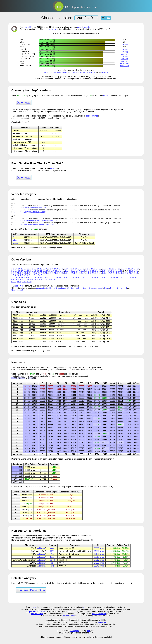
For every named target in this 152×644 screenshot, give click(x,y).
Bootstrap (62, 291)
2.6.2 (82, 272)
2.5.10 (46, 274)
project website (84, 27)
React (107, 291)
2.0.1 (35, 278)
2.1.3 (104, 276)
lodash (100, 291)
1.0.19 (71, 280)
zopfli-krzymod (92, 116)
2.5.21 (105, 272)
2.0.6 (136, 276)
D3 (68, 291)
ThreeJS (123, 291)
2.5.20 (111, 272)
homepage (75, 636)
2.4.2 (115, 274)
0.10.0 (52, 282)
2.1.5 (94, 276)
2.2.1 (56, 276)
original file (28, 27)
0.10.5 (20, 282)
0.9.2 (19, 284)
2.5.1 (94, 274)
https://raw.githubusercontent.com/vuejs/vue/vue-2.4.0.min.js (70, 207)
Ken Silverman (37, 619)
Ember (78, 291)
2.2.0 (61, 276)
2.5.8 (57, 274)
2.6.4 (72, 272)
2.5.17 (130, 272)
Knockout (93, 291)
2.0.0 (40, 278)
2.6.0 (93, 272)
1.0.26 (27, 280)
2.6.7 (56, 272)
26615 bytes (99, 562)
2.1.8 (78, 276)
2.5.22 (99, 272)
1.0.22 (52, 280)
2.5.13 (27, 274)
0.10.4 (27, 282)
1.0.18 (77, 280)
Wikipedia (41, 553)
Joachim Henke (69, 622)
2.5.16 (137, 272)
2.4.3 (110, 274)
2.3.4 (131, 274)
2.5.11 (39, 274)
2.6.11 (33, 272)
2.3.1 (19, 276)
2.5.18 (124, 272)
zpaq (52, 553)
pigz (35, 613)
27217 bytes (99, 565)
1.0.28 (14, 280)
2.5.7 (62, 274)
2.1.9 (73, 276)
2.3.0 (24, 276)
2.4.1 (120, 274)
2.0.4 (19, 278)
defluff (53, 170)
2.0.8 (126, 276)
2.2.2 (50, 276)
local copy (124, 45)
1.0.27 (20, 280)
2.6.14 (14, 272)
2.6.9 (45, 272)
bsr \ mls (17, 387)
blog (88, 636)
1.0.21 (58, 280)
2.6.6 (61, 272)
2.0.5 (14, 278)
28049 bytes (99, 571)
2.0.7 (131, 276)
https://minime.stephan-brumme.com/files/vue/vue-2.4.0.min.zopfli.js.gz (75, 212)
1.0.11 (122, 280)
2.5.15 (14, 274)
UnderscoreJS (17, 293)
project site (20, 289)
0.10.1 (46, 282)
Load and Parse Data (31, 595)
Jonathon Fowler (99, 619)
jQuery (85, 291)
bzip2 (52, 565)
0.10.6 (14, 282)
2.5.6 (67, 274)
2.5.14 (20, 274)
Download (24, 103)
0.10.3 (33, 282)
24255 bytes (99, 556)
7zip (52, 559)
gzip (85, 613)
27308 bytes (99, 568)
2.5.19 (118, 272)
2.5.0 (99, 274)
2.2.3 (45, 276)
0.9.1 (24, 284)
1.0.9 (134, 280)
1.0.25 (33, 280)
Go (106, 18)
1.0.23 (46, 280)
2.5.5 (73, 274)
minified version (52, 29)
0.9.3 (14, 284)
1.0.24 (39, 280)
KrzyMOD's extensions (36, 617)
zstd (52, 571)
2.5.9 (52, 274)
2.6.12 (27, 272)
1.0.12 (115, 280)
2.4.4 (104, 274)
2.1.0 (120, 276)
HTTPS (104, 72)
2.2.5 (35, 276)
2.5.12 (33, 274)
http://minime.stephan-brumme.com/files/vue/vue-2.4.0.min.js (69, 72)
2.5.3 (83, 274)
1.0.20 (65, 280)
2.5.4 (78, 274)
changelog (102, 628)
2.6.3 (77, 272)
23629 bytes (99, 553)
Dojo (72, 291)
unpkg (106, 96)
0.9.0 (29, 284)
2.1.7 (83, 276)
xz (52, 568)
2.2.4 (40, 276)
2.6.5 (66, 272)
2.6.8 (50, 272)
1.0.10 (128, 280)
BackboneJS (52, 291)
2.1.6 (89, 276)
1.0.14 (103, 280)
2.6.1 (88, 272)
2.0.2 (29, 278)
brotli (52, 562)
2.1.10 (67, 276)
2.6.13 (20, 272)
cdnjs (15, 243)
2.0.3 (24, 278)
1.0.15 (96, 280)
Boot (15, 239)
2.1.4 (99, 276)
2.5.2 (89, 274)
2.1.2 (110, 276)
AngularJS (41, 291)
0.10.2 (39, 282)
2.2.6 (29, 276)
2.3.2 (14, 276)
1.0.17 (84, 280)
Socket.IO (114, 291)
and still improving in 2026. (94, 626)
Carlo (29, 463)
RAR (52, 556)
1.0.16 (90, 280)
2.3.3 (136, 274)
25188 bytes (99, 559)
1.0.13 (109, 280)
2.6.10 (39, 272)
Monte (23, 463)
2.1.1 (115, 276)
